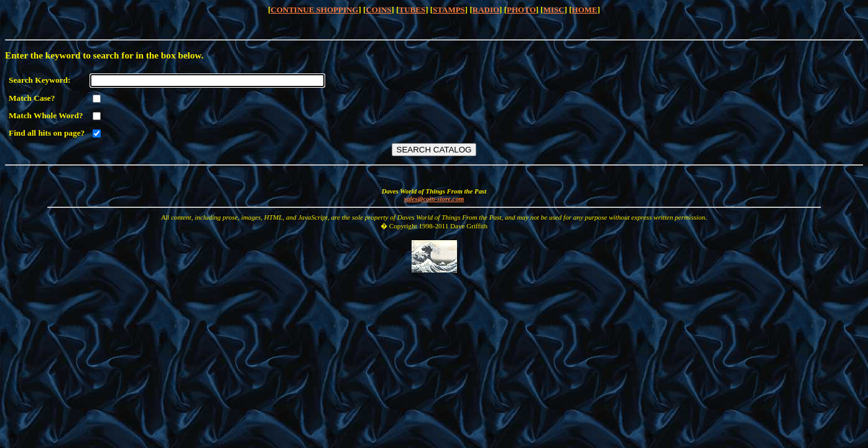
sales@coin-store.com (434, 198)
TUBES (413, 10)
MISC (554, 10)
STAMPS (449, 10)
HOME (585, 10)
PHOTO (521, 10)
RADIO (486, 10)
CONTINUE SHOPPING (314, 10)
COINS (378, 10)
